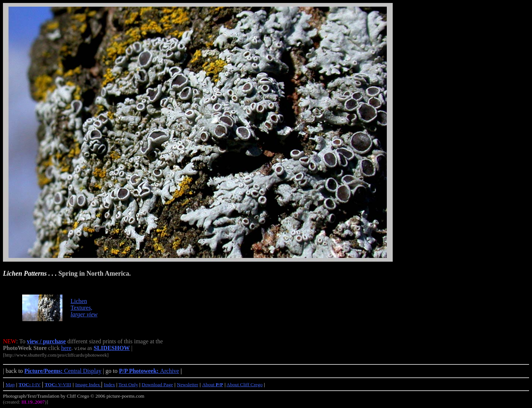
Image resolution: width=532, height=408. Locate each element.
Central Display (63, 371)
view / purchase (46, 341)
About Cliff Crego (245, 385)
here (66, 348)
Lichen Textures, (84, 308)
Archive (149, 371)
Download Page (157, 385)
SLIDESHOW (112, 348)
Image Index (88, 385)
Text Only (128, 385)
